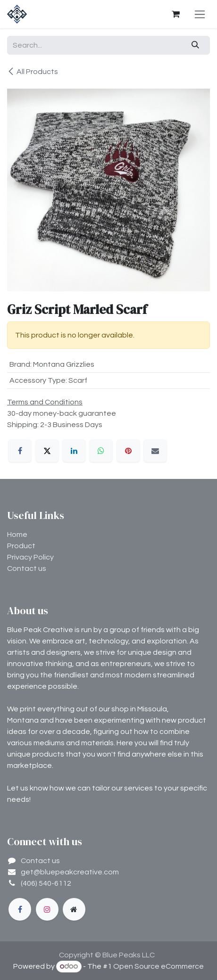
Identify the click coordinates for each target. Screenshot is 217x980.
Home (17, 535)
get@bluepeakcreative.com (70, 872)
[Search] (196, 45)
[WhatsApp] (101, 451)
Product (21, 546)
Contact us (27, 568)
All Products (33, 71)
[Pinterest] (128, 451)
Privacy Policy (30, 557)
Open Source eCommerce (159, 966)
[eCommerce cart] (175, 14)
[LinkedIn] (74, 451)
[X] (47, 451)
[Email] (155, 451)
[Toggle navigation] (200, 14)
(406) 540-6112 (46, 883)
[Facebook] (20, 451)
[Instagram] (47, 909)
